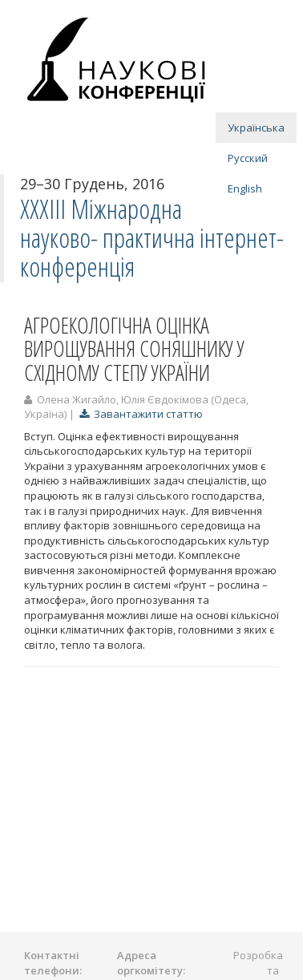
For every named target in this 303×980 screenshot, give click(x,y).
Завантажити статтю (141, 414)
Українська (256, 128)
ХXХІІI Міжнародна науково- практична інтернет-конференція (152, 238)
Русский (248, 158)
